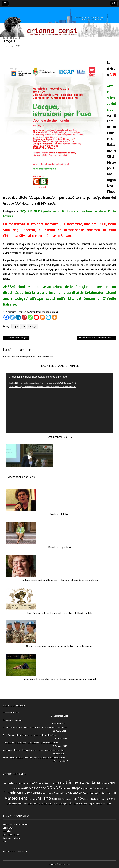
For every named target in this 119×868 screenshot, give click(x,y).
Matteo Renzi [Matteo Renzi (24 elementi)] (16, 798)
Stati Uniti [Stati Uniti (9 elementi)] (53, 804)
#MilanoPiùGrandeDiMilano (15, 825)
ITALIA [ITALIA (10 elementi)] (93, 793)
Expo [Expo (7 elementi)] (83, 788)
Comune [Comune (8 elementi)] (105, 783)
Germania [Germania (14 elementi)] (32, 793)
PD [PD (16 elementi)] (80, 799)
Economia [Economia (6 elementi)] (66, 788)
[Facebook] (6, 317)
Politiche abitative (59, 514)
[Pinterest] (24, 317)
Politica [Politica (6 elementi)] (85, 799)
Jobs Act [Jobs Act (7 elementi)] (101, 793)
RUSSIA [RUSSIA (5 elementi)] (22, 804)
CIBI (5, 842)
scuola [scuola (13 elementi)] (36, 803)
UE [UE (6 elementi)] (80, 804)
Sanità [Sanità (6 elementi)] (28, 804)
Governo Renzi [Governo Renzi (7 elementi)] (61, 793)
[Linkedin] (18, 317)
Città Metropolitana (12, 838)
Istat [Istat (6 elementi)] (86, 793)
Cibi (7, 38)
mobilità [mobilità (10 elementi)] (56, 799)
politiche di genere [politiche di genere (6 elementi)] (97, 799)
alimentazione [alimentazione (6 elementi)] (16, 783)
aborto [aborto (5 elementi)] (7, 783)
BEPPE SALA (8, 828)
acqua (15, 326)
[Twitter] (12, 317)
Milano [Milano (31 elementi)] (44, 798)
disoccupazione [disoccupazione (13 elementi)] (35, 788)
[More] (54, 317)
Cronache (15, 38)
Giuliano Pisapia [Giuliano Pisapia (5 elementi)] (47, 793)
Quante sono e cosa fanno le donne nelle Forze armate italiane (59, 646)
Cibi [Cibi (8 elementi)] (60, 783)
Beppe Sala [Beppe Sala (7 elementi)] (43, 783)
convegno (33, 326)
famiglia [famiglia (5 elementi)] (89, 789)
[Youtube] (36, 317)
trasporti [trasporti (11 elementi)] (65, 803)
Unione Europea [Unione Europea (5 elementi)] (88, 804)
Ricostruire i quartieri (59, 547)
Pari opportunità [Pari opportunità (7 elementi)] (69, 799)
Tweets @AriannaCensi (21, 477)
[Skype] (48, 317)
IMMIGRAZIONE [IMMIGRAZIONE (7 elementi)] (76, 793)
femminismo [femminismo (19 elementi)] (14, 793)
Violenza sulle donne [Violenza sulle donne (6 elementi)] (104, 804)
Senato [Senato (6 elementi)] (44, 804)
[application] (59, 403)
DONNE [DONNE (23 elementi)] (54, 788)
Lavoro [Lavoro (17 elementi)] (111, 793)
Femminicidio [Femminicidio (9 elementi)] (100, 788)
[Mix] (42, 317)
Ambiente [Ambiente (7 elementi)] (27, 783)
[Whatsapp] (30, 317)
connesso (21, 357)
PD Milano (8, 831)
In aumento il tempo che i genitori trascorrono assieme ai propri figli (59, 679)
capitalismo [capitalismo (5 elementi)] (53, 783)
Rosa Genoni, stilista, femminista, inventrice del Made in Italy (59, 613)
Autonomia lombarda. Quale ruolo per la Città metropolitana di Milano (34, 758)
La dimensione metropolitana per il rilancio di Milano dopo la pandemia (60, 580)
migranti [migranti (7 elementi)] (33, 799)
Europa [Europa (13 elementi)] (75, 788)
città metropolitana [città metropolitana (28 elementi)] (81, 782)
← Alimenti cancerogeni (16, 338)
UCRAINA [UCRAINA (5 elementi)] (75, 804)
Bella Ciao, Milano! (11, 835)
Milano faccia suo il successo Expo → (97, 338)
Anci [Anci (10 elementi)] (35, 783)
